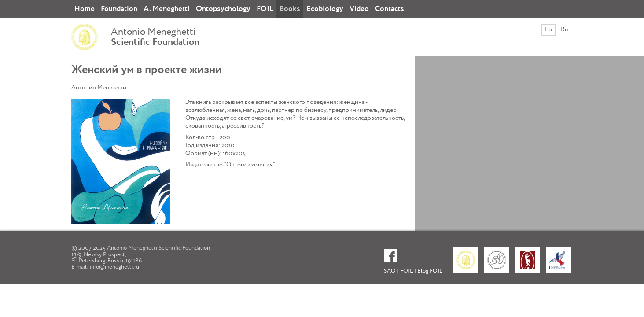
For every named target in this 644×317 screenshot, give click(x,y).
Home (85, 9)
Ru (565, 29)
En (548, 29)
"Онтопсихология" (249, 165)
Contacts (390, 9)
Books (290, 9)
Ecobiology (325, 9)
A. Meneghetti (167, 9)
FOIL (265, 9)
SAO (390, 271)
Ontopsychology (223, 9)
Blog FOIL (430, 271)
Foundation (119, 9)
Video (359, 9)
